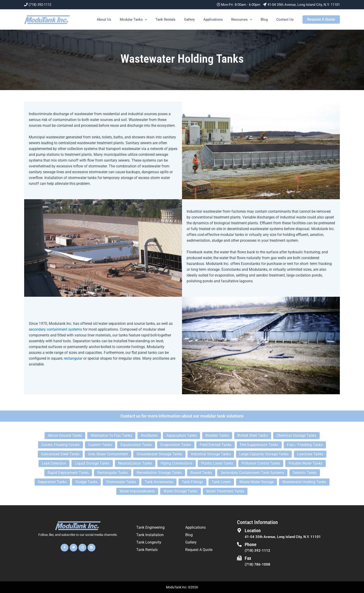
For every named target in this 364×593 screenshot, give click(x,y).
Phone (251, 544)
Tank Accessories (159, 482)
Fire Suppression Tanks (259, 445)
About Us (116, 20)
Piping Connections (177, 463)
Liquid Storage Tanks (92, 463)
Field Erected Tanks (216, 445)
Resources (246, 20)
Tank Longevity (149, 542)
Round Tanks (201, 473)
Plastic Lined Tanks (217, 463)
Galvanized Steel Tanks (60, 454)
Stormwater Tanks (121, 482)
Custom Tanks (100, 445)
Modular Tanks (143, 20)
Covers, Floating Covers (60, 445)
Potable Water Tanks (305, 463)
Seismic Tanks (305, 473)
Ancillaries (149, 435)
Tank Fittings (192, 482)
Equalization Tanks (136, 445)
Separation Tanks (52, 482)
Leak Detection (54, 463)
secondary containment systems (55, 329)
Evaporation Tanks (176, 445)
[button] (155, 20)
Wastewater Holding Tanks (304, 482)
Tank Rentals (174, 20)
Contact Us (286, 20)
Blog (266, 20)
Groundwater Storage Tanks (159, 454)
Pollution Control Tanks (261, 463)
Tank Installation (150, 535)
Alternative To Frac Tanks (111, 435)
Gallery (196, 20)
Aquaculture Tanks (182, 435)
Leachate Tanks (310, 454)
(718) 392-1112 (40, 5)
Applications (218, 20)
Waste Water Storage (257, 482)
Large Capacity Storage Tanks (264, 454)
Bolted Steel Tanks (253, 435)
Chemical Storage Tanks (296, 435)
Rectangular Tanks (113, 473)
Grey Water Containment (108, 454)
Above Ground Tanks (65, 435)
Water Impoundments (137, 491)
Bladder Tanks (217, 435)
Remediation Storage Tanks (159, 473)
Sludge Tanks (86, 482)
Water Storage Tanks (180, 491)
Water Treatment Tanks (225, 491)
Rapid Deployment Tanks (68, 473)
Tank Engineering (150, 527)
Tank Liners (221, 482)
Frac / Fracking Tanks (305, 445)
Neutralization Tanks (135, 463)
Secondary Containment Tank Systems (252, 473)
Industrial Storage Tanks (211, 454)
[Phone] (239, 544)
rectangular (73, 358)
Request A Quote (199, 550)
